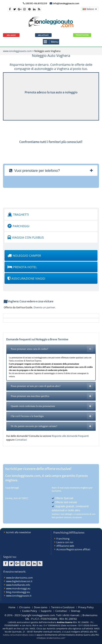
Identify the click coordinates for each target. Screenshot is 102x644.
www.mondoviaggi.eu (18, 588)
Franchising (63, 539)
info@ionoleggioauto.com (66, 3)
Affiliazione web (65, 546)
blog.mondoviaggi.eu (18, 592)
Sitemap (76, 611)
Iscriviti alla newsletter (19, 532)
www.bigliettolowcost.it (19, 581)
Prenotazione (82, 35)
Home (12, 607)
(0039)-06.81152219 (36, 3)
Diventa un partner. (45, 307)
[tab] (51, 171)
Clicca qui (41, 629)
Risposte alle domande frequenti (70, 436)
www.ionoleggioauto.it (19, 596)
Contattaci (21, 440)
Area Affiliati (43, 35)
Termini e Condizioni (63, 607)
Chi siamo (25, 607)
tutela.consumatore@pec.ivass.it (19, 635)
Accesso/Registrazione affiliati (73, 549)
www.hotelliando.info (18, 585)
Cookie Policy (30, 611)
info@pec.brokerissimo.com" (51, 638)
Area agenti (11, 35)
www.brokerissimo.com (19, 578)
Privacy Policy (86, 607)
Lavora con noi (65, 542)
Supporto (46, 611)
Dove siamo (41, 607)
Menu (51, 42)
